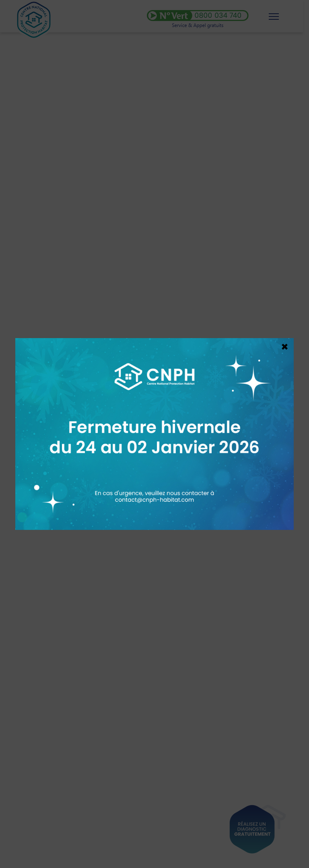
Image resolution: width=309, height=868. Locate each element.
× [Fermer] (285, 345)
